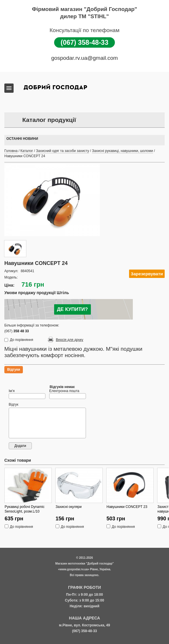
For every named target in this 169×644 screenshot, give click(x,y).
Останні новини (22, 139)
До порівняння (21, 340)
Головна (11, 151)
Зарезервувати (147, 274)
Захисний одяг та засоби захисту (62, 151)
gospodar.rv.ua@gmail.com (84, 58)
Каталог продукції (49, 120)
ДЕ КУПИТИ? (72, 309)
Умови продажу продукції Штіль (37, 293)
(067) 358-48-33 (85, 42)
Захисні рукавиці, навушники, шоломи (123, 151)
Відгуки (14, 370)
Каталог (27, 151)
